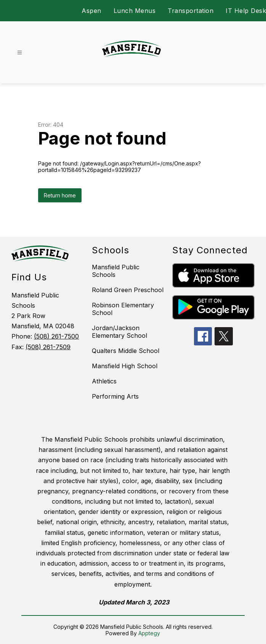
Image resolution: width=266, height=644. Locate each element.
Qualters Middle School (126, 351)
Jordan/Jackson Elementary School (119, 332)
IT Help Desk (246, 11)
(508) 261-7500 (56, 336)
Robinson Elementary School (123, 309)
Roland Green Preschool (128, 290)
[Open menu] (20, 53)
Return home (60, 195)
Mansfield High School (125, 366)
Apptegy (149, 633)
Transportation (191, 11)
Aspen (91, 11)
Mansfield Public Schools (116, 271)
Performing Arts (115, 396)
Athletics (104, 381)
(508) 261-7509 (48, 347)
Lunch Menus (135, 11)
